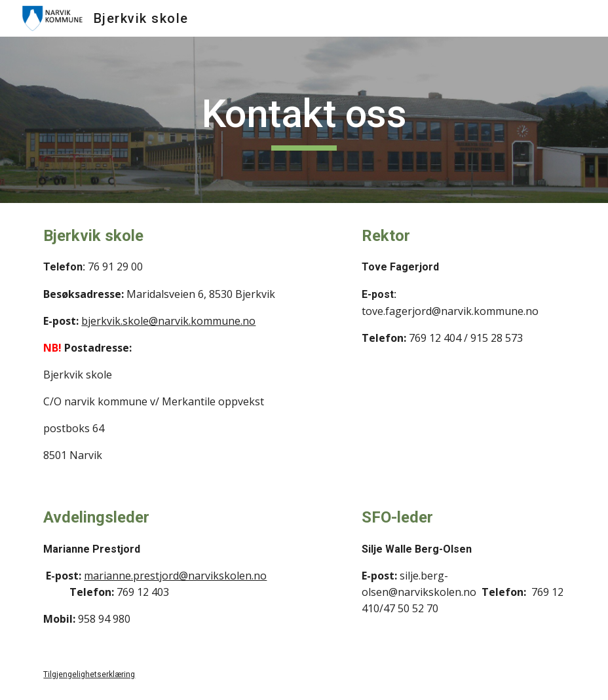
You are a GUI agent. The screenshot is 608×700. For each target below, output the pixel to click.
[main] (304, 120)
